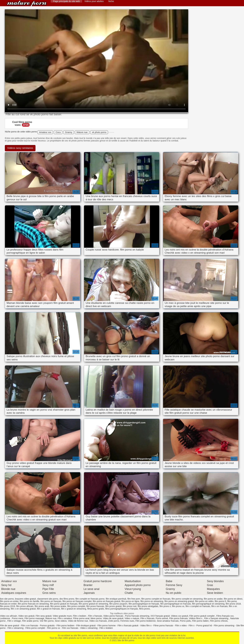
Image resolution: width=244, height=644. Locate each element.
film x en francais (219, 606)
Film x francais (95, 616)
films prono (144, 609)
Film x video (181, 626)
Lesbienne (5, 618)
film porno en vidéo (204, 601)
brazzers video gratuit (26, 599)
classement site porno (48, 599)
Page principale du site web (66, 1)
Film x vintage (14, 621)
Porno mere (18, 618)
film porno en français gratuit (107, 601)
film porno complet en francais (156, 599)
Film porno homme (107, 626)
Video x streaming (89, 628)
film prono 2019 (8, 606)
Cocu (58, 132)
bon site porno (7, 599)
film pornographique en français (144, 604)
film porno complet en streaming (187, 599)
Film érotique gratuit (86, 626)
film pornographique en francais (176, 604)
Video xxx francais (98, 621)
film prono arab (42, 606)
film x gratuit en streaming (74, 609)
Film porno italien (201, 621)
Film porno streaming (224, 626)
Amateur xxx (45, 132)
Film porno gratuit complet (202, 616)
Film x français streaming (217, 618)
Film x (191, 626)
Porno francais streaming (137, 616)
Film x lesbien (80, 616)
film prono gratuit (113, 606)
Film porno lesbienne (145, 621)
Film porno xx (54, 628)
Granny (69, 132)
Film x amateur (65, 618)
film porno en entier (9, 601)
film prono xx (178, 606)
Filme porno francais (163, 626)
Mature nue (82, 132)
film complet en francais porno (90, 599)
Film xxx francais (70, 628)
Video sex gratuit (26, 616)
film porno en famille (29, 601)
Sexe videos (61, 621)
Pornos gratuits (47, 626)
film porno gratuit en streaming (93, 604)
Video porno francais (114, 616)
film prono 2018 (233, 604)
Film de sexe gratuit (9, 626)
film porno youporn (118, 604)
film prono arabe (58, 606)
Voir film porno (47, 621)
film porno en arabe (213, 599)
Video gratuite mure (62, 616)
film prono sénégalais (148, 606)
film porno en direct (233, 599)
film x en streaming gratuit (23, 609)
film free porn (134, 599)
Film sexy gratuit (44, 616)
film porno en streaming (152, 601)
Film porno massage (34, 618)
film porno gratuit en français (64, 604)
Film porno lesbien (65, 626)
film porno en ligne (130, 601)
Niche (111, 1)
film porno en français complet (77, 601)
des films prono (67, 599)
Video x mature (132, 618)
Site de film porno (27, 3)
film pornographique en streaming (208, 604)
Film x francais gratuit (128, 626)
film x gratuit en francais (48, 609)
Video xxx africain (8, 616)
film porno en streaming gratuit (179, 601)
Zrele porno (114, 621)
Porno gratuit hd (204, 626)
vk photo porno (99, 132)
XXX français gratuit (160, 616)
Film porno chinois (219, 621)
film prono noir (130, 606)
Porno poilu (185, 621)
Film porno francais (178, 618)
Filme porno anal (81, 618)
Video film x (146, 626)
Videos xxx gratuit (180, 616)
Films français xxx (225, 616)
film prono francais (95, 606)
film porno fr (220, 601)
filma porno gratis (96, 609)
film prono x (165, 606)
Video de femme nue (78, 621)
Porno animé (162, 618)
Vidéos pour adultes (94, 1)
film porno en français (51, 601)
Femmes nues (127, 621)
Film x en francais (30, 626)
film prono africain (25, 606)
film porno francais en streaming (33, 604)
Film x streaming (15, 628)
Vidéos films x (196, 618)
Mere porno (96, 618)
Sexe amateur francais (168, 621)
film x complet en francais (198, 606)
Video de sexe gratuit (113, 618)
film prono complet (76, 606)
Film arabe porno (30, 621)
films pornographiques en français (122, 609)
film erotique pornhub (116, 599)
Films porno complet (35, 628)
